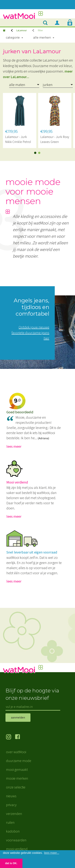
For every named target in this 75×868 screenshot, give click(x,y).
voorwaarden (16, 840)
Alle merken (42, 38)
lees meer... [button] (52, 853)
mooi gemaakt (17, 769)
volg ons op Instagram (11, 737)
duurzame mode (19, 761)
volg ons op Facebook (20, 737)
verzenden (14, 814)
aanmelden (18, 717)
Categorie (13, 38)
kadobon (13, 831)
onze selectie (16, 787)
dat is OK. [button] (11, 863)
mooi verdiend (17, 849)
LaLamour (22, 30)
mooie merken (17, 778)
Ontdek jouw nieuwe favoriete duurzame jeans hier (30, 333)
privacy (11, 805)
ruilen (10, 822)
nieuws (11, 796)
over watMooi (16, 752)
